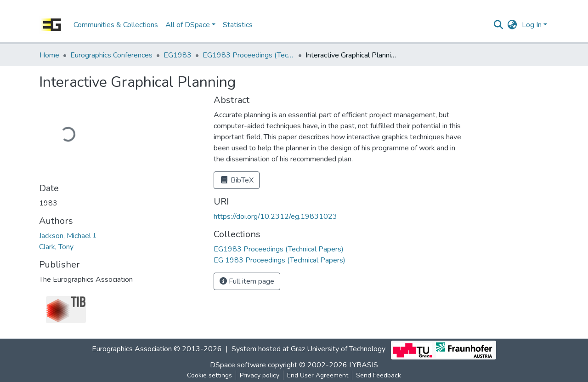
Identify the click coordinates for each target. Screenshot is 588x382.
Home (49, 55)
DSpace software (238, 365)
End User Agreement (318, 375)
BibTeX (237, 180)
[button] (512, 25)
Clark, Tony (56, 247)
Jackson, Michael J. (68, 236)
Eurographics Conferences (111, 55)
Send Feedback (379, 375)
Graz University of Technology (338, 349)
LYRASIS (364, 365)
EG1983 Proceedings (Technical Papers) (249, 55)
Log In (532, 25)
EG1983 (178, 55)
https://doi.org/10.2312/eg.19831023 (275, 217)
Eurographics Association (132, 349)
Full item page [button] (247, 281)
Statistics (238, 25)
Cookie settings (209, 375)
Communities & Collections (116, 25)
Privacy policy (260, 375)
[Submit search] (499, 25)
